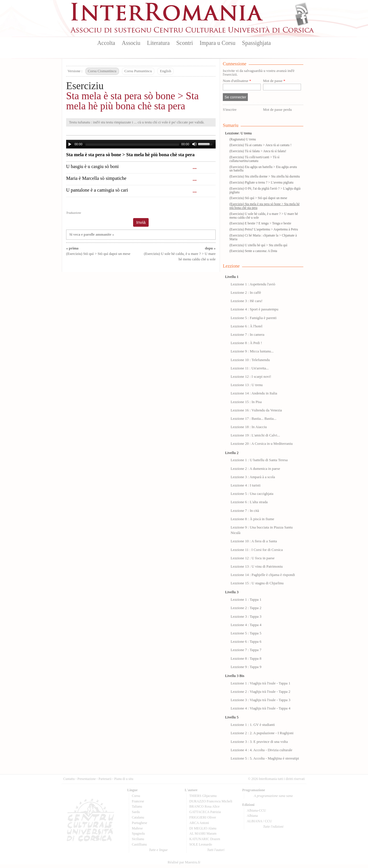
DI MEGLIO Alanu (203, 828)
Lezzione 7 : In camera (247, 335)
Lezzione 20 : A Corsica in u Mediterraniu (262, 444)
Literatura (158, 43)
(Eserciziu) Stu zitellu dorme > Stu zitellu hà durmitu (265, 176)
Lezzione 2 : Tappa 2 (246, 608)
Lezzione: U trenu (238, 133)
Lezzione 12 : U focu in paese (253, 558)
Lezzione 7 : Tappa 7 (246, 650)
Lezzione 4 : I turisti (246, 485)
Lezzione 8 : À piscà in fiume (252, 519)
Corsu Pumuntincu (138, 71)
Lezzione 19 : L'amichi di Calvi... (255, 435)
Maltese (137, 828)
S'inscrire (230, 110)
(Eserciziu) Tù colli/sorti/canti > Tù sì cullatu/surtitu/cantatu (254, 159)
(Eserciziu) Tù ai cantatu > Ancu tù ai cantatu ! (260, 145)
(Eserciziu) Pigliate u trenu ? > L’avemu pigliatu (261, 182)
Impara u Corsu (217, 43)
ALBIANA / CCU (259, 821)
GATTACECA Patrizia (205, 812)
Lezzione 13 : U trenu (247, 385)
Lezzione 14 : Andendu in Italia (254, 393)
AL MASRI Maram (203, 833)
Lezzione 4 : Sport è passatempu (254, 309)
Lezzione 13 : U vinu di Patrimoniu (257, 566)
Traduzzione (74, 213)
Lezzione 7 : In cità (245, 511)
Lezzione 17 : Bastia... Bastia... (253, 419)
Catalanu (138, 817)
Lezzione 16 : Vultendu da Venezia (256, 410)
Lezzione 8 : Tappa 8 (246, 659)
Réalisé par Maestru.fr (184, 862)
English (165, 71)
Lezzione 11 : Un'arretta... (250, 368)
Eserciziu (85, 86)
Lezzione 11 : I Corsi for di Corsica (257, 550)
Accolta (106, 43)
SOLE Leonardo (201, 844)
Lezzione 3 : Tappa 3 (246, 617)
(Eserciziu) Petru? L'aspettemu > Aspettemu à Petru (264, 229)
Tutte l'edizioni (273, 827)
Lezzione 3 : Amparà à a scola (253, 477)
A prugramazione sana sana (273, 796)
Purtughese (140, 823)
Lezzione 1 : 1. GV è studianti (253, 725)
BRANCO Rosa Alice (205, 806)
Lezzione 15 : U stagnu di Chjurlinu (257, 583)
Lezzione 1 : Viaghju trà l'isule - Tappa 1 (260, 683)
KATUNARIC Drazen (205, 839)
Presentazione (87, 779)
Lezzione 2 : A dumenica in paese (255, 469)
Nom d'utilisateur (237, 81)
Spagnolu (138, 833)
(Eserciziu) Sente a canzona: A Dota (253, 251)
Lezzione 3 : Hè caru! (247, 301)
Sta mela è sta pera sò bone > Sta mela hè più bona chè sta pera (132, 101)
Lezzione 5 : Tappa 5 (246, 633)
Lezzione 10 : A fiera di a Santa (254, 541)
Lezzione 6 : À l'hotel (246, 326)
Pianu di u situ (124, 779)
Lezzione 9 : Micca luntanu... (252, 351)
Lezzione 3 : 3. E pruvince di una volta (259, 742)
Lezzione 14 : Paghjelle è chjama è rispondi (263, 575)
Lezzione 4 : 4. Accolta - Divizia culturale (261, 750)
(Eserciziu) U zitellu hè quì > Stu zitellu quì (258, 245)
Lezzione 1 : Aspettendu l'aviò (253, 284)
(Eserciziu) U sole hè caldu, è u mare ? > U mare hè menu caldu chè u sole (180, 254)
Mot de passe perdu (277, 110)
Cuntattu (69, 779)
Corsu (136, 796)
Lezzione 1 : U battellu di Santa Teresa (259, 460)
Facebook (302, 19)
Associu (131, 43)
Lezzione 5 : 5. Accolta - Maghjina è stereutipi (265, 758)
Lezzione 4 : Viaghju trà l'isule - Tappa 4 (260, 708)
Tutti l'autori (216, 850)
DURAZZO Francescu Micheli (211, 801)
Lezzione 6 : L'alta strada (249, 502)
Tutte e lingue (158, 850)
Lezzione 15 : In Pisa (246, 402)
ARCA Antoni (199, 823)
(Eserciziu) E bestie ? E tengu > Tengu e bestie (260, 223)
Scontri (185, 43)
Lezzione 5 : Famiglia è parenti (254, 318)
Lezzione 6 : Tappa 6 (246, 642)
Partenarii (105, 779)
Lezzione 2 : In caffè (246, 293)
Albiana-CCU (257, 810)
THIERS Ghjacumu (203, 796)
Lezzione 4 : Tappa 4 (246, 625)
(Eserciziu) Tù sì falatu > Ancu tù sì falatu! (258, 151)
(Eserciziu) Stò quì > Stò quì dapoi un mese (258, 198)
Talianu (137, 806)
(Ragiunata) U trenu (243, 139)
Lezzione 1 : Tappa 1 (246, 600)
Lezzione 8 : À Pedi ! (246, 343)
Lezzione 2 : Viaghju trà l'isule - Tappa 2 (260, 692)
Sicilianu (138, 839)
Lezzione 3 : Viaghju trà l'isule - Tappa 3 (260, 700)
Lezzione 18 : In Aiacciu (249, 427)
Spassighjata (256, 43)
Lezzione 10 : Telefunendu (250, 360)
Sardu (136, 812)
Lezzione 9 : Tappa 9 (246, 667)
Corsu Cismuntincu (102, 71)
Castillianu (139, 844)
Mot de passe (274, 81)
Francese (138, 801)
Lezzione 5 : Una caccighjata (252, 494)
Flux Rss (302, 9)
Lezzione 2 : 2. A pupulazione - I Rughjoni (262, 733)
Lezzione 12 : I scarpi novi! (251, 377)
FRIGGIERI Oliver (203, 817)
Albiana (252, 816)
